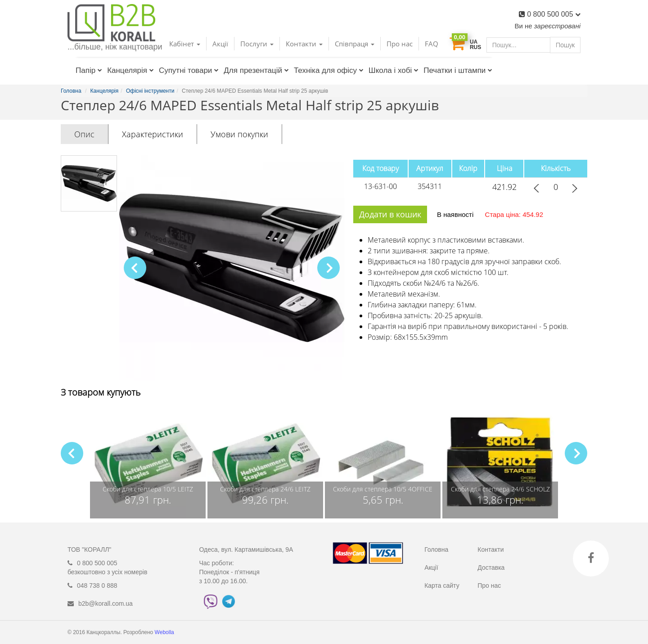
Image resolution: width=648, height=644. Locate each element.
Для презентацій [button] (256, 70)
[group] (148, 462)
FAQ (432, 44)
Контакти (490, 549)
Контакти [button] (304, 44)
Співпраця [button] (355, 44)
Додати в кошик (390, 214)
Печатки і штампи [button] (458, 70)
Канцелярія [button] (130, 70)
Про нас (400, 44)
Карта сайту (442, 585)
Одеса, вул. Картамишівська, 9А (246, 549)
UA (474, 42)
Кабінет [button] (185, 44)
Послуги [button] (257, 44)
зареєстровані (557, 26)
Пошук (565, 45)
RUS (475, 47)
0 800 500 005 (554, 14)
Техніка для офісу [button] (329, 70)
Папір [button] (89, 70)
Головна (436, 549)
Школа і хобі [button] (394, 70)
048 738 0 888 (97, 585)
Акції (220, 44)
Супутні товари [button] (189, 70)
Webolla (165, 632)
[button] (328, 268)
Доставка (491, 567)
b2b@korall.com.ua (106, 603)
